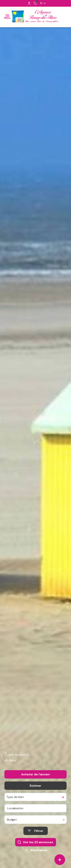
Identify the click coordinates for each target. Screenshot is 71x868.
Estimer (35, 787)
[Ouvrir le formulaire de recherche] (36, 833)
